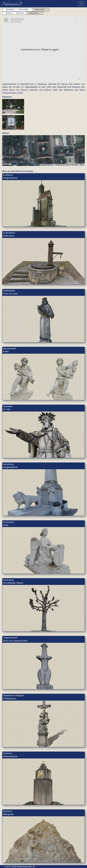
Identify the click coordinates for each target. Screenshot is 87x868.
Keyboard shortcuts (47, 165)
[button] (43, 149)
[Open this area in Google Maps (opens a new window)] (8, 164)
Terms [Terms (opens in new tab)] (82, 165)
